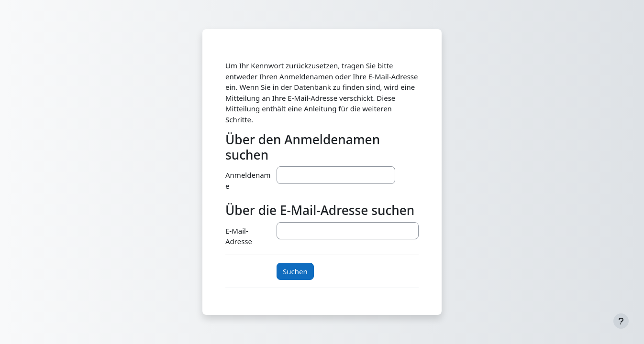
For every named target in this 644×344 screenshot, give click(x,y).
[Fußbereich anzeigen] (621, 321)
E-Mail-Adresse (239, 236)
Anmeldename (248, 180)
